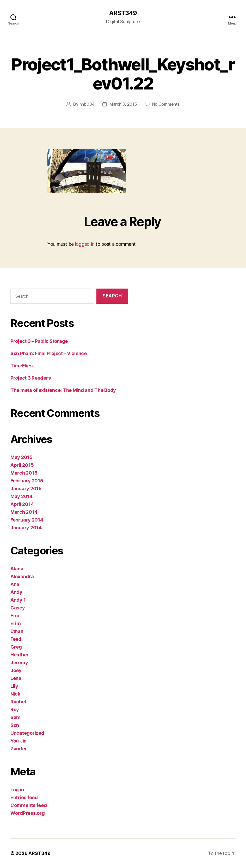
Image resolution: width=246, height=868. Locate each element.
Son (15, 725)
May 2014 (21, 496)
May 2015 (21, 457)
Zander (19, 749)
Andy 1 (18, 600)
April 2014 (22, 504)
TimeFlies (21, 366)
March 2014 (24, 512)
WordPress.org (28, 813)
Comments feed (29, 805)
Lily (14, 686)
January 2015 (26, 489)
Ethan (17, 631)
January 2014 (26, 528)
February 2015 (27, 481)
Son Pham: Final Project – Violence (49, 353)
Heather (20, 655)
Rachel (18, 702)
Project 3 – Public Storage (39, 341)
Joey (16, 670)
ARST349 (123, 13)
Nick (15, 694)
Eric (15, 616)
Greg (16, 647)
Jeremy (19, 663)
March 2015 (24, 473)
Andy (16, 592)
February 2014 (27, 520)
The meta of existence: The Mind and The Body (63, 390)
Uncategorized (27, 733)
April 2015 (22, 465)
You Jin (19, 741)
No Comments (166, 104)
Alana (17, 569)
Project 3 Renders (30, 378)
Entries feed (24, 797)
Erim (16, 623)
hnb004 (87, 104)
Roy (15, 710)
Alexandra (22, 576)
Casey (18, 608)
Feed (16, 639)
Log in (17, 790)
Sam (16, 717)
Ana (15, 584)
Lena (16, 678)
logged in (85, 244)
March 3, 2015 (123, 104)
